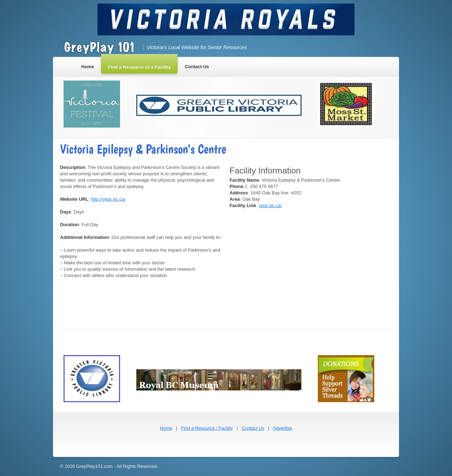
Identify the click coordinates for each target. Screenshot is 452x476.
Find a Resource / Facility (207, 428)
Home (166, 428)
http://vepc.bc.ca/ (108, 199)
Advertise (282, 428)
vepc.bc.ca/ (270, 205)
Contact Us (253, 428)
